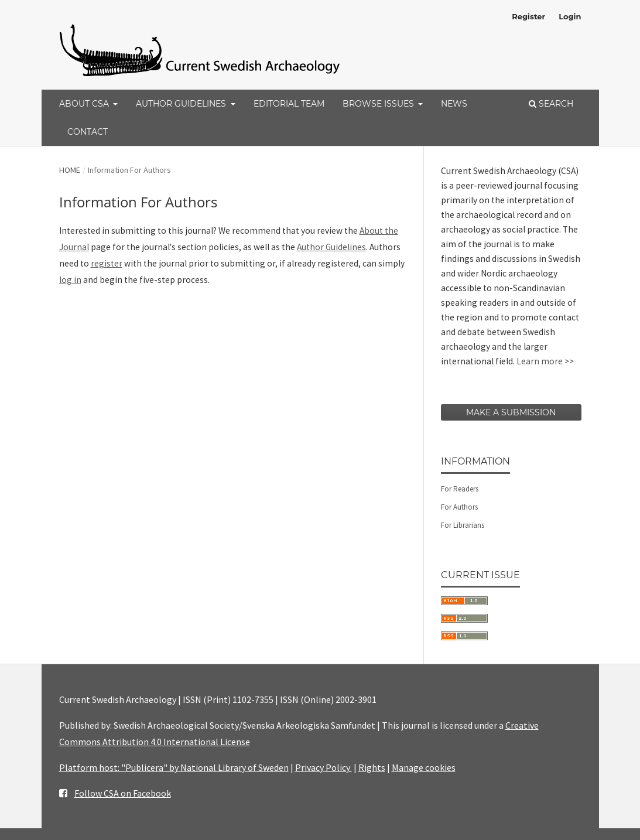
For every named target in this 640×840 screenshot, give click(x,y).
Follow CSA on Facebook (123, 793)
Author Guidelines (182, 104)
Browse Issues (379, 104)
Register (528, 16)
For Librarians (463, 525)
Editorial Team (289, 104)
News (454, 104)
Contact (88, 132)
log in (70, 280)
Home (70, 170)
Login (570, 16)
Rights (372, 767)
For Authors (459, 507)
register (107, 263)
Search (551, 104)
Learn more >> (545, 361)
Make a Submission (511, 412)
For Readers (460, 489)
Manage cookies (424, 767)
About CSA (85, 104)
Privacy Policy (324, 767)
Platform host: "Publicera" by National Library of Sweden (174, 767)
